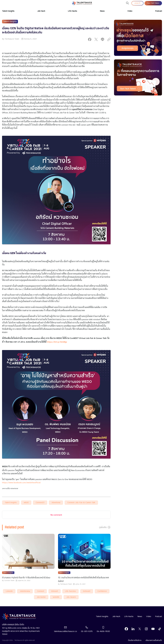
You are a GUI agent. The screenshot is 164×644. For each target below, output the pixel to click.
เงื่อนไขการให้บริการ (135, 640)
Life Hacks (72, 11)
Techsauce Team (12, 39)
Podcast (159, 11)
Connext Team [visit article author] (9, 581)
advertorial (56, 503)
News (102, 11)
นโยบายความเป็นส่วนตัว (154, 640)
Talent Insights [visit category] (10, 22)
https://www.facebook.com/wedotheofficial (21, 482)
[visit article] (28, 552)
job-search (71, 597)
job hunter (41, 597)
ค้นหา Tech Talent (153, 3)
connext (41, 591)
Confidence (102, 591)
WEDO (26, 503)
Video (130, 11)
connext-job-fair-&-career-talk (81, 503)
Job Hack (41, 11)
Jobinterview (25, 591)
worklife (56, 597)
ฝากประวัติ (137, 3)
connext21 (40, 503)
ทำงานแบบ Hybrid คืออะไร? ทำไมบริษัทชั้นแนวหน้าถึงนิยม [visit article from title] (26, 578)
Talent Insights (8, 11)
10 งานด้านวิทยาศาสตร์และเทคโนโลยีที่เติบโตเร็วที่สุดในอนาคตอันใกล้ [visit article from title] (83, 580)
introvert (55, 591)
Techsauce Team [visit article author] (66, 584)
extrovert (87, 591)
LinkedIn (9, 591)
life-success (70, 591)
